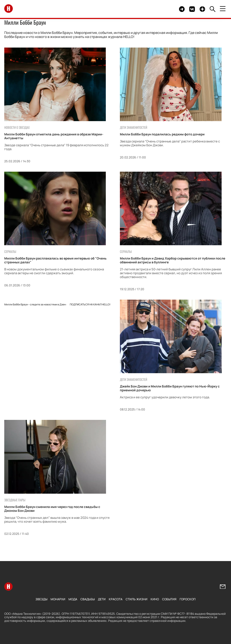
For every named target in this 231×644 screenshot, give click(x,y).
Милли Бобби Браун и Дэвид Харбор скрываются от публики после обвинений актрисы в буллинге (173, 260)
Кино (155, 599)
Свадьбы (88, 599)
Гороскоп (188, 599)
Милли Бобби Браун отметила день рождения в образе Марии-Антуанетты (54, 136)
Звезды (41, 599)
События (169, 599)
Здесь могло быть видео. (166, 9)
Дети (102, 599)
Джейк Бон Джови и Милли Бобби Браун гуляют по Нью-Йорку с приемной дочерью (170, 388)
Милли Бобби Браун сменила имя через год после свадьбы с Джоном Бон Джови (52, 509)
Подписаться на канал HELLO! (90, 304)
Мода (73, 599)
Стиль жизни (137, 599)
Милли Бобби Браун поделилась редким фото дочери (162, 134)
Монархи (58, 599)
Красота (116, 599)
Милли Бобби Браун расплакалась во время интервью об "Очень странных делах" (55, 260)
